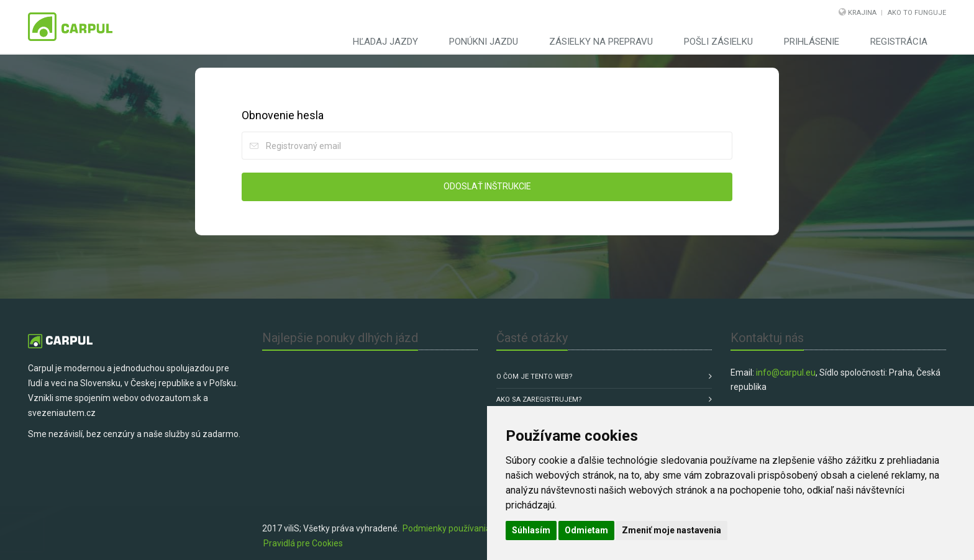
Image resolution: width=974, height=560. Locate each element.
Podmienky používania (447, 528)
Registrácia (899, 42)
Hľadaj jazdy (385, 42)
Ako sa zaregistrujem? (539, 400)
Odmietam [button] (586, 530)
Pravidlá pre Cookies (303, 543)
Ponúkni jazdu (484, 42)
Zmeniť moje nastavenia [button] (671, 530)
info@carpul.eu (786, 373)
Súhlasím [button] (531, 530)
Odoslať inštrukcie (487, 186)
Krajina (862, 13)
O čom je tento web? (535, 377)
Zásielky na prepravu (601, 42)
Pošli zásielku (718, 42)
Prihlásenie (812, 42)
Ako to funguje (917, 13)
